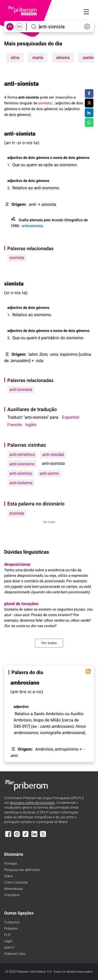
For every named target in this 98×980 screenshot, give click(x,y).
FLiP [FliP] (7, 935)
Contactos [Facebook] (12, 922)
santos (89, 58)
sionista (17, 258)
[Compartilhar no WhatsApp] (89, 122)
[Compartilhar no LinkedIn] (89, 113)
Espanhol (71, 417)
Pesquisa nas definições (22, 870)
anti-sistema (21, 483)
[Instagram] (17, 836)
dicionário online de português (32, 803)
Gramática (12, 895)
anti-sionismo (22, 464)
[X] (43, 836)
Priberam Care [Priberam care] (15, 954)
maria (38, 58)
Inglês (31, 425)
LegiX (8, 941)
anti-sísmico (21, 473)
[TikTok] (26, 836)
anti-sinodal (53, 454)
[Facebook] (8, 836)
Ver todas (49, 643)
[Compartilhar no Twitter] (89, 103)
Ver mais (49, 522)
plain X (9, 948)
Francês (15, 425)
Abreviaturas (13, 889)
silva (15, 58)
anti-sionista (21, 389)
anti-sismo (49, 473)
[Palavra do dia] (88, 671)
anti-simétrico (22, 454)
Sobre (8, 876)
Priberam (11, 929)
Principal (11, 864)
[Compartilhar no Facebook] (89, 94)
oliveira (63, 58)
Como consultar (16, 883)
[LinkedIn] (34, 836)
